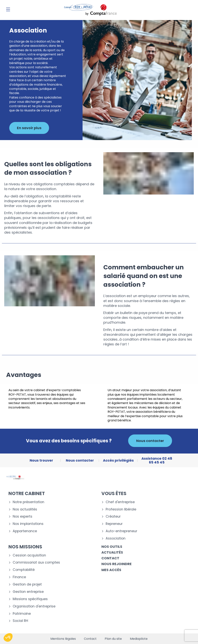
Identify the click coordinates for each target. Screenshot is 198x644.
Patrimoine (22, 614)
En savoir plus (29, 128)
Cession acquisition (29, 555)
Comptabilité (24, 570)
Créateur (113, 517)
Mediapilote (139, 639)
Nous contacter (150, 441)
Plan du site (113, 639)
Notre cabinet (27, 493)
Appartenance (25, 531)
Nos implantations (28, 524)
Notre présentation (28, 502)
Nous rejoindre (117, 564)
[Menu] (8, 9)
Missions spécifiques (30, 599)
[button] (8, 637)
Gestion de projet (27, 584)
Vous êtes (114, 493)
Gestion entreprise (28, 592)
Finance (19, 577)
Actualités (112, 552)
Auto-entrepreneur (121, 531)
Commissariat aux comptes (36, 563)
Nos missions (25, 547)
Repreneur (114, 524)
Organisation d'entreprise (34, 606)
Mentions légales (63, 639)
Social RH (20, 621)
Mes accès (111, 570)
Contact (110, 558)
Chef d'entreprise (120, 502)
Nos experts (23, 517)
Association (116, 538)
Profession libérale (121, 509)
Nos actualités (25, 509)
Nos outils (112, 547)
